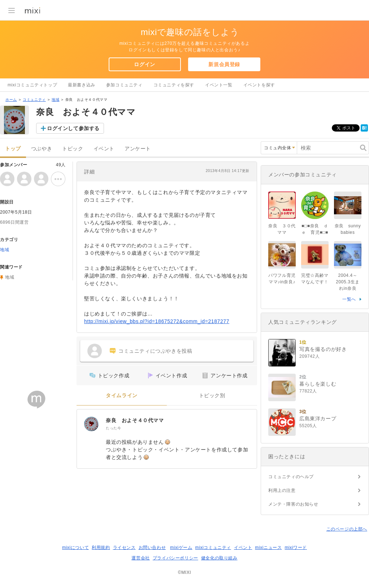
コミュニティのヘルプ (291, 477)
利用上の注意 (282, 490)
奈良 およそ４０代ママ (135, 420)
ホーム (11, 100)
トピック (73, 149)
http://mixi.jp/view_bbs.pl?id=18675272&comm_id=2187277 (157, 321)
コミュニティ (34, 100)
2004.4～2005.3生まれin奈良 (348, 282)
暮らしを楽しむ (318, 384)
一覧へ (349, 299)
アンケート (138, 149)
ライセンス (124, 548)
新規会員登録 (224, 64)
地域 (55, 100)
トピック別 (212, 396)
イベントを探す (259, 85)
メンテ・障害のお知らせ (293, 504)
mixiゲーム (181, 548)
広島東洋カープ (318, 419)
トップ (13, 149)
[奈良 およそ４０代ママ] (91, 424)
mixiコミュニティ (213, 548)
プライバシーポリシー (175, 558)
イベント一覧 (219, 85)
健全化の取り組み (219, 558)
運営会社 (140, 558)
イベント (104, 149)
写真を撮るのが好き (323, 349)
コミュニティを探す (174, 85)
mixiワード (296, 548)
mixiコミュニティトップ (32, 85)
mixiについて (75, 548)
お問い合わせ (152, 548)
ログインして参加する (73, 128)
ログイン (144, 64)
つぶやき (42, 149)
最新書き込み (82, 85)
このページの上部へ (347, 529)
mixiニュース (268, 548)
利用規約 (101, 548)
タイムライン (122, 396)
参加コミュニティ (124, 85)
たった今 (113, 428)
